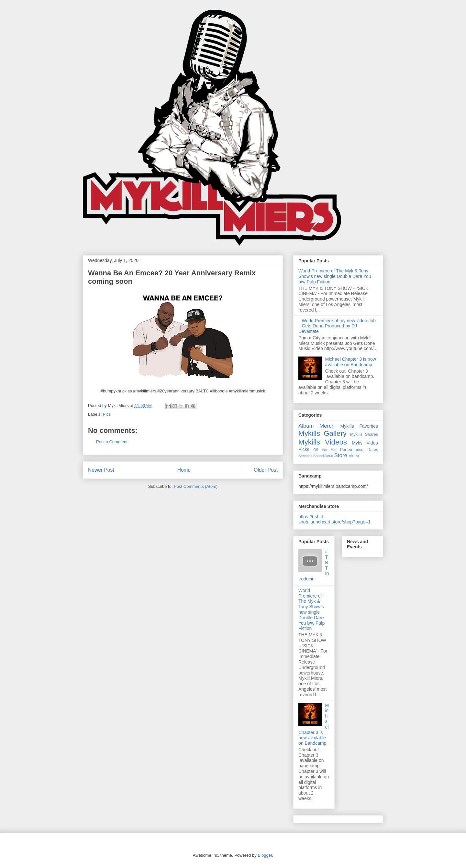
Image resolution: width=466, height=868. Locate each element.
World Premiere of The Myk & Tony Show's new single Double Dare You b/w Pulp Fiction (335, 276)
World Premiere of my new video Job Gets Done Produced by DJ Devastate (337, 326)
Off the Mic (325, 450)
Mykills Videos (323, 442)
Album (306, 426)
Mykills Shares (364, 434)
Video (354, 456)
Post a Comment (112, 442)
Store (341, 455)
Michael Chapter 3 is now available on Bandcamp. (351, 362)
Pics (107, 414)
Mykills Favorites (359, 426)
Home (184, 470)
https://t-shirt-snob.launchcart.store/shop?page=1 (334, 519)
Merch (327, 426)
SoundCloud (323, 456)
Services (305, 456)
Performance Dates (359, 450)
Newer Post (101, 470)
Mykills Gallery (322, 433)
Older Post (266, 470)
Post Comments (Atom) (196, 486)
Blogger (265, 855)
